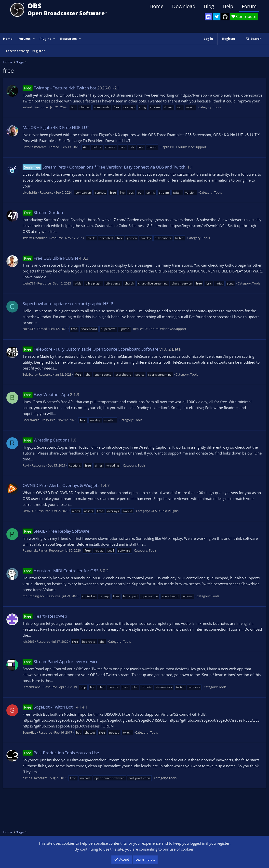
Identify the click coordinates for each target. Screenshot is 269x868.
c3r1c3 (27, 778)
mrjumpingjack (34, 596)
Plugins (45, 39)
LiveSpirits (30, 192)
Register (38, 51)
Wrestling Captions (46, 440)
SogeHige (29, 732)
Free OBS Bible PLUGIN (50, 258)
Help (228, 6)
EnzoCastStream (35, 147)
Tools (217, 107)
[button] (34, 39)
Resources (68, 39)
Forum (249, 6)
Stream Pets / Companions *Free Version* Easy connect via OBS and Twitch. (104, 167)
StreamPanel (32, 687)
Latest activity (17, 51)
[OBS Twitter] (217, 17)
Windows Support (173, 329)
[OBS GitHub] (225, 17)
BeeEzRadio (31, 420)
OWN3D (28, 511)
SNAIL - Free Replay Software (56, 531)
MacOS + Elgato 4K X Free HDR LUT (56, 127)
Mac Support (197, 147)
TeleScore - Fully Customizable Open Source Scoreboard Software (91, 349)
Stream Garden (43, 212)
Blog (209, 6)
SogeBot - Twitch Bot (48, 707)
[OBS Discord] (208, 17)
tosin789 (29, 283)
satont (27, 107)
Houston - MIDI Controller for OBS (61, 571)
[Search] (254, 39)
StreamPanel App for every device (61, 662)
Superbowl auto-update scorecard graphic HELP (68, 304)
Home (156, 6)
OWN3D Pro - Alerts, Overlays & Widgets (61, 485)
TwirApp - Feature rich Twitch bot (59, 88)
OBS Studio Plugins (165, 511)
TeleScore (30, 374)
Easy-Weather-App (46, 394)
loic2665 (28, 641)
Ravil (26, 465)
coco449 (29, 329)
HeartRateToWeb (45, 616)
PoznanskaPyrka (35, 550)
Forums (24, 39)
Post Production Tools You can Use (61, 753)
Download (184, 6)
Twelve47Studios (35, 238)
